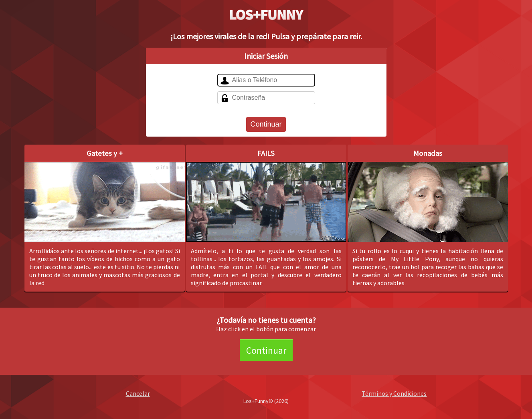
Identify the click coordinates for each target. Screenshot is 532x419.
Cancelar (138, 393)
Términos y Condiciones (394, 393)
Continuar (266, 124)
